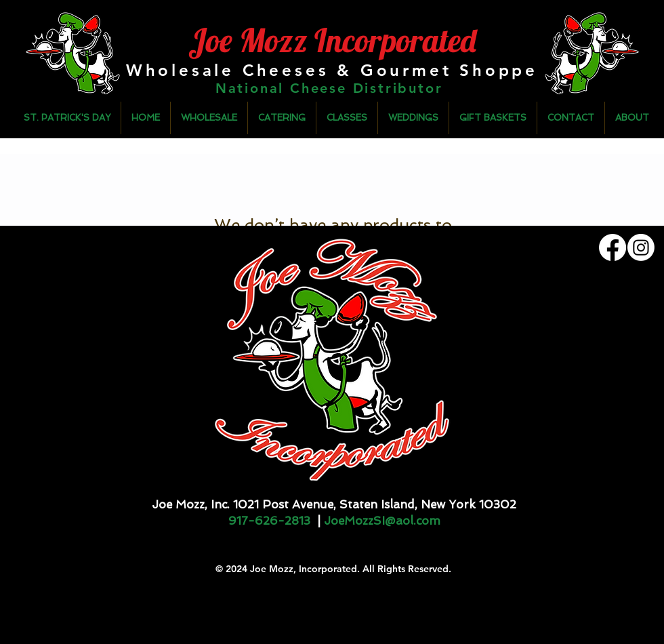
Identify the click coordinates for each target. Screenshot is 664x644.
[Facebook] (613, 247)
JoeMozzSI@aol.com (382, 521)
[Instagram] (641, 247)
